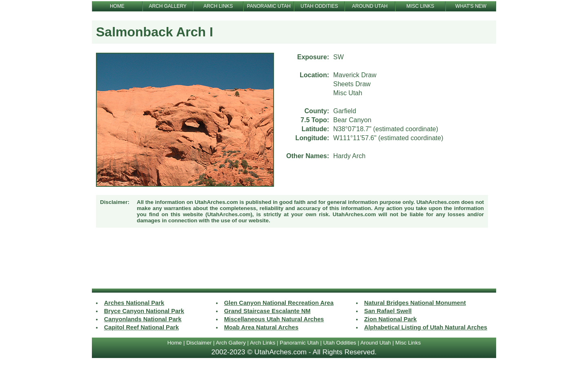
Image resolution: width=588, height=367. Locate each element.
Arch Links (263, 343)
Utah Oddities (340, 343)
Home (175, 343)
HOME (117, 6)
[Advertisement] (294, 259)
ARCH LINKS (218, 6)
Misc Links (408, 343)
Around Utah (375, 343)
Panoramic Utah (299, 343)
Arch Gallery (231, 343)
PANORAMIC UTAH (269, 6)
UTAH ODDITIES (319, 6)
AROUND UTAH (370, 6)
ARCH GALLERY (167, 6)
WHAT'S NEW (471, 6)
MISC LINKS (420, 6)
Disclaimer (199, 343)
